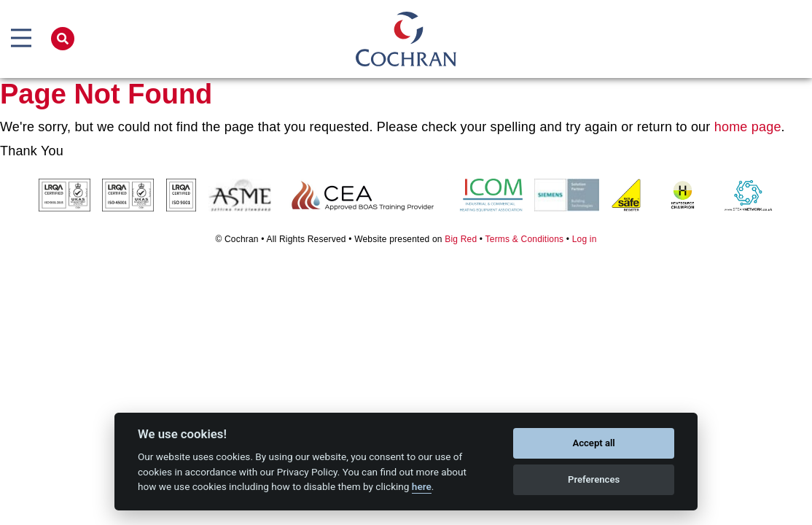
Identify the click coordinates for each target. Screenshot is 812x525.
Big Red (461, 239)
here (422, 486)
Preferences (594, 479)
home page (748, 127)
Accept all (593, 443)
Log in (585, 239)
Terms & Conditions (525, 239)
